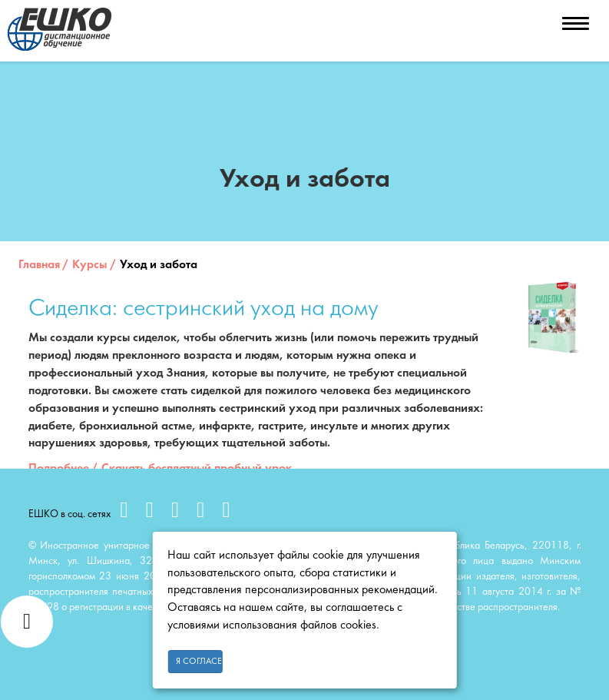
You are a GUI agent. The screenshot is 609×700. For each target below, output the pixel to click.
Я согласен (199, 662)
